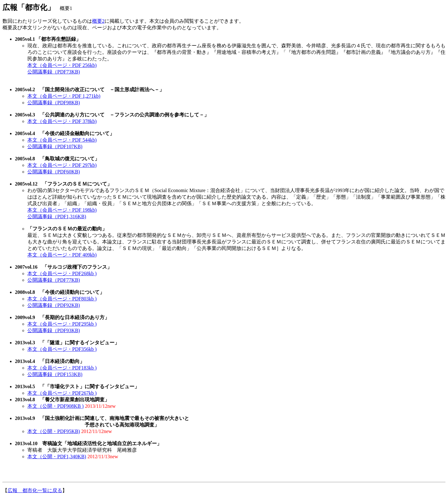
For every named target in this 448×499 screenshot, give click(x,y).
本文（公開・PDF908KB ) (56, 406)
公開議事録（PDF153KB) (55, 374)
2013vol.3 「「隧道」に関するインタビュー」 (67, 343)
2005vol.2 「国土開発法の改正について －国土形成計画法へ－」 (90, 89)
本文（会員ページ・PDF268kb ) (62, 273)
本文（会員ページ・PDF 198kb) (62, 210)
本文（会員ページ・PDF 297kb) (62, 165)
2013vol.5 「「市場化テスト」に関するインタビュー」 (77, 386)
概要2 (98, 21)
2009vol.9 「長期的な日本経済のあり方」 (62, 317)
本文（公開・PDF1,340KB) (57, 457)
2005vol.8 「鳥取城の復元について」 (57, 159)
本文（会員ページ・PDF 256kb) (62, 65)
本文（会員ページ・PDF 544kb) (62, 140)
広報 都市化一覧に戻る (35, 490)
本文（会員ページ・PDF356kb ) (62, 349)
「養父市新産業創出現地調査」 (72, 400)
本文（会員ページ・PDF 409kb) (62, 255)
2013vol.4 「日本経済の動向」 (50, 361)
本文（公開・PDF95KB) (54, 431)
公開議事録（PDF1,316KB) (57, 217)
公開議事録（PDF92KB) (54, 305)
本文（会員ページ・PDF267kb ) (62, 393)
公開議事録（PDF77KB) (54, 280)
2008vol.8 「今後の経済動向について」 (60, 292)
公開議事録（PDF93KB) (54, 330)
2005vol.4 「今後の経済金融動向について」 (65, 133)
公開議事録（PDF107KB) (55, 146)
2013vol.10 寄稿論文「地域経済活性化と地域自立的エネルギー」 (88, 443)
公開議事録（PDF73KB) (54, 72)
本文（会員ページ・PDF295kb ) (62, 324)
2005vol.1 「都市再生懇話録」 (48, 39)
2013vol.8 (25, 400)
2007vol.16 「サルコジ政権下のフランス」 (63, 267)
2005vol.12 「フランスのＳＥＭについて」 (63, 184)
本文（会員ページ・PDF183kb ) (62, 368)
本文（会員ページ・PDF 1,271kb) (64, 96)
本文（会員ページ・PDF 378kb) (62, 121)
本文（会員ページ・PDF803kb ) (62, 299)
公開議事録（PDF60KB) (54, 172)
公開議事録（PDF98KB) (54, 103)
